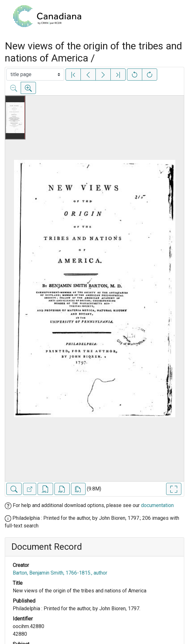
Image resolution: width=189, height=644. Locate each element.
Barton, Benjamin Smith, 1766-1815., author (60, 573)
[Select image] (35, 75)
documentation (157, 505)
